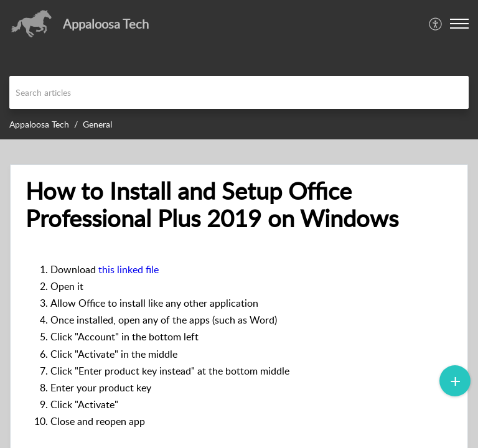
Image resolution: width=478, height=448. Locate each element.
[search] (239, 92)
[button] (459, 24)
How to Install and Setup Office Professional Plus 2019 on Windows (212, 205)
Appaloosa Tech (39, 124)
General (97, 124)
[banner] (239, 70)
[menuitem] (436, 24)
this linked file (129, 269)
